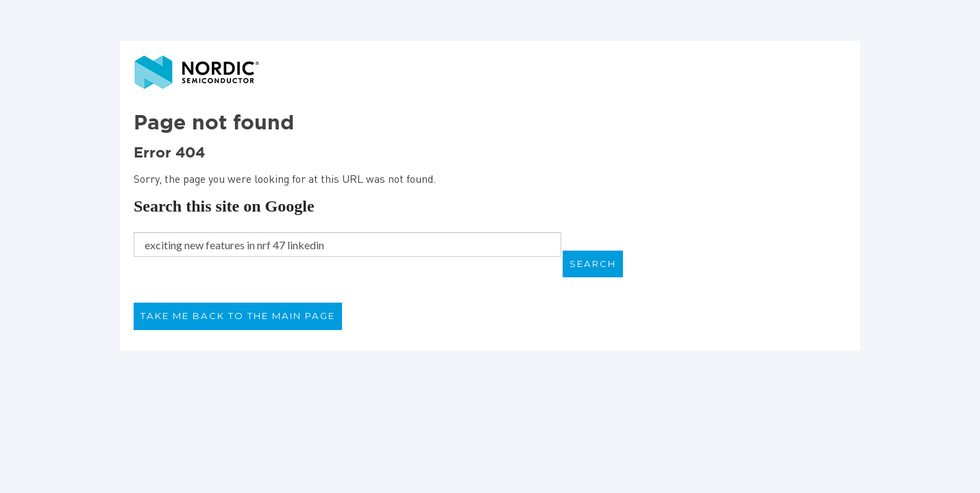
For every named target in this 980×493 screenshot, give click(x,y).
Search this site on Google (224, 206)
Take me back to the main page (238, 316)
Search (593, 264)
